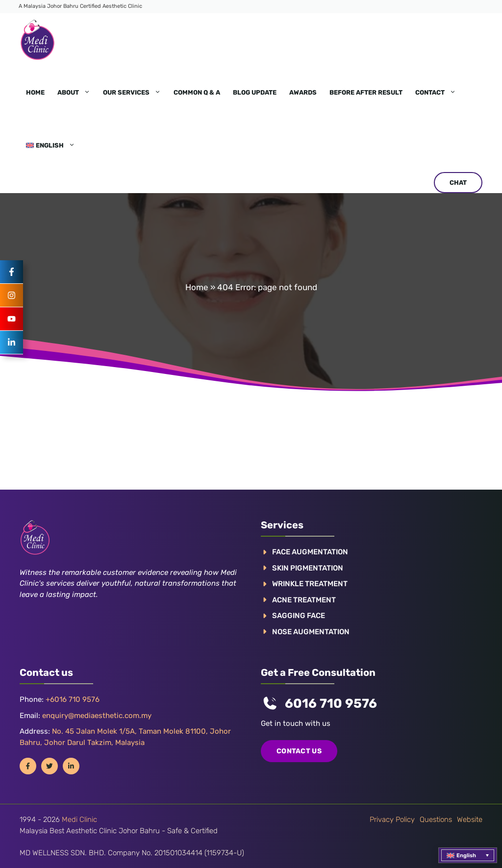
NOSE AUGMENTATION (311, 632)
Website (470, 819)
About (77, 93)
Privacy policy (392, 819)
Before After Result (366, 92)
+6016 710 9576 (73, 699)
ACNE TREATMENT (304, 600)
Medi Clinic (79, 819)
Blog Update (255, 92)
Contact (439, 93)
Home (35, 92)
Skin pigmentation (308, 568)
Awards (303, 92)
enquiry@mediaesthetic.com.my (97, 716)
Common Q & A (197, 92)
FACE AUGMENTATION (310, 552)
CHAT (458, 183)
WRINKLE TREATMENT (310, 584)
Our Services (135, 93)
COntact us (299, 751)
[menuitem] (50, 146)
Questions (436, 819)
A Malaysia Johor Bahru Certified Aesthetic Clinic (80, 6)
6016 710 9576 (331, 704)
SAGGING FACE (299, 616)
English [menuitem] (466, 856)
